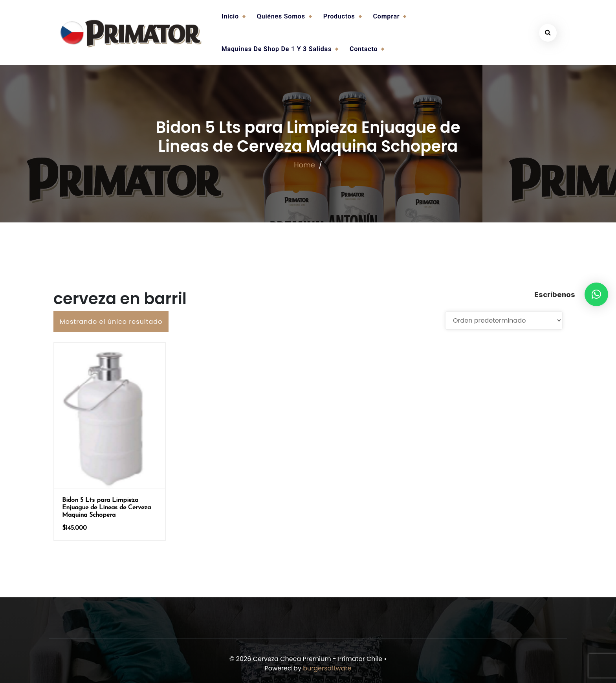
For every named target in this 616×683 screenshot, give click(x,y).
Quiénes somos (281, 16)
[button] (596, 294)
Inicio (230, 16)
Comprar (387, 16)
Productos (339, 16)
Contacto (364, 49)
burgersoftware (327, 668)
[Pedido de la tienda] (504, 320)
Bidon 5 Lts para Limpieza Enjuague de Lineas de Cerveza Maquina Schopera (106, 508)
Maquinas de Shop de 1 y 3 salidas (277, 49)
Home (304, 165)
